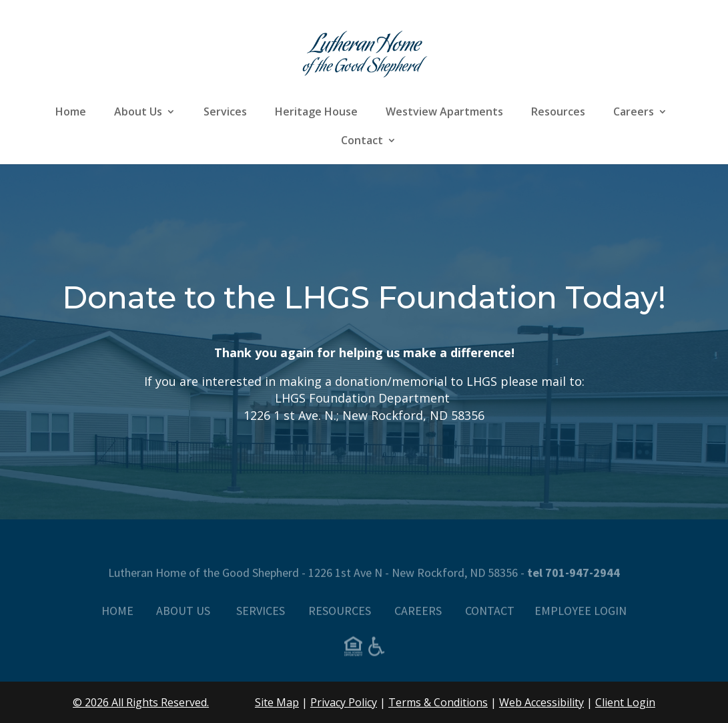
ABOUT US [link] (185, 619)
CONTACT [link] (490, 619)
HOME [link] (117, 619)
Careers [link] (634, 113)
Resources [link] (558, 113)
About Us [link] (138, 113)
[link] (365, 52)
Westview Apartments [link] (444, 113)
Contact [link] (362, 142)
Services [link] (225, 113)
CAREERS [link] (418, 619)
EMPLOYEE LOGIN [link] (581, 619)
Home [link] (71, 113)
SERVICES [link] (261, 619)
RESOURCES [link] (340, 619)
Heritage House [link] (316, 113)
